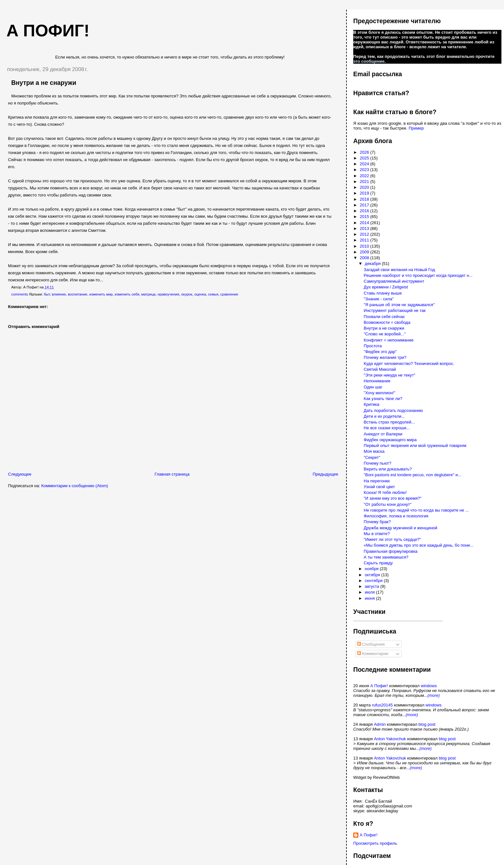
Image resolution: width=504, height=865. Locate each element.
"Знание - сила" (379, 299)
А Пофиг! (379, 686)
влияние (59, 294)
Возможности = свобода (387, 322)
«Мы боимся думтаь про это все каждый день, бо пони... (419, 545)
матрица (148, 294)
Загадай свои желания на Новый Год (400, 270)
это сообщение (369, 61)
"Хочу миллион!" (380, 393)
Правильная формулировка (391, 551)
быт (47, 294)
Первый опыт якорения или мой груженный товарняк (415, 446)
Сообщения (371, 644)
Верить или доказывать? (388, 469)
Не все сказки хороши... (387, 428)
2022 (365, 176)
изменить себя (127, 294)
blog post (427, 724)
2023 (365, 170)
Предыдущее (326, 474)
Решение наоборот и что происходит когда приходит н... (418, 275)
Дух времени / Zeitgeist (386, 287)
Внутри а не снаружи (44, 83)
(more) (434, 695)
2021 (365, 182)
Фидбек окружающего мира (390, 440)
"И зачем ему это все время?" (393, 498)
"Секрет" (372, 457)
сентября (374, 581)
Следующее (20, 474)
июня (370, 598)
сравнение (229, 294)
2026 (365, 152)
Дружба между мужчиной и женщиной (401, 528)
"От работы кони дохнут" (388, 504)
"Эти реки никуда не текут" (390, 375)
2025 (365, 158)
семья (213, 294)
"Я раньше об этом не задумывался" (399, 305)
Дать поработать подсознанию (393, 410)
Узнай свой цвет (379, 487)
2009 (365, 252)
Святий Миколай (380, 369)
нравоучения (168, 294)
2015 (365, 217)
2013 (365, 228)
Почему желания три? (385, 357)
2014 (365, 223)
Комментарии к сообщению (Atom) (75, 486)
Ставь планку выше (383, 293)
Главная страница (172, 474)
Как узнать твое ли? (383, 399)
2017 (365, 205)
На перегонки (377, 481)
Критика (372, 404)
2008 (365, 258)
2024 (365, 164)
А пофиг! (48, 31)
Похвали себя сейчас (384, 317)
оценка (200, 294)
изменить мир (101, 294)
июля (370, 592)
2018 (365, 199)
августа (373, 586)
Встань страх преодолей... (389, 422)
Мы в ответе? (377, 534)
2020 (365, 187)
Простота (373, 346)
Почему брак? (377, 522)
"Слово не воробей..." (385, 334)
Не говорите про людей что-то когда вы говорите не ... (416, 510)
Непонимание (377, 381)
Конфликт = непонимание (389, 340)
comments (20, 294)
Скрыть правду (378, 563)
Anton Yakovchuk (390, 739)
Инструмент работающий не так (395, 310)
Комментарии (373, 654)
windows (429, 686)
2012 (365, 234)
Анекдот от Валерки (383, 434)
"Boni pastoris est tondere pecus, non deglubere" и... (413, 475)
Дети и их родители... (384, 416)
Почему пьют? (378, 463)
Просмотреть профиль (375, 843)
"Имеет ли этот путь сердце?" (392, 539)
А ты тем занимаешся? (386, 557)
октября (373, 575)
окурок (187, 294)
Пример (416, 128)
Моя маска (374, 451)
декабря (373, 264)
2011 (365, 240)
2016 (365, 211)
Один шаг (373, 387)
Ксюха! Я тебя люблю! (385, 492)
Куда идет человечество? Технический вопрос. (409, 364)
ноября (372, 569)
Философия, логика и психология (396, 516)
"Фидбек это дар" (380, 352)
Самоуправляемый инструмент (394, 281)
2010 (365, 246)
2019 (365, 193)
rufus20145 (382, 705)
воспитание (77, 294)
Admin (380, 724)
